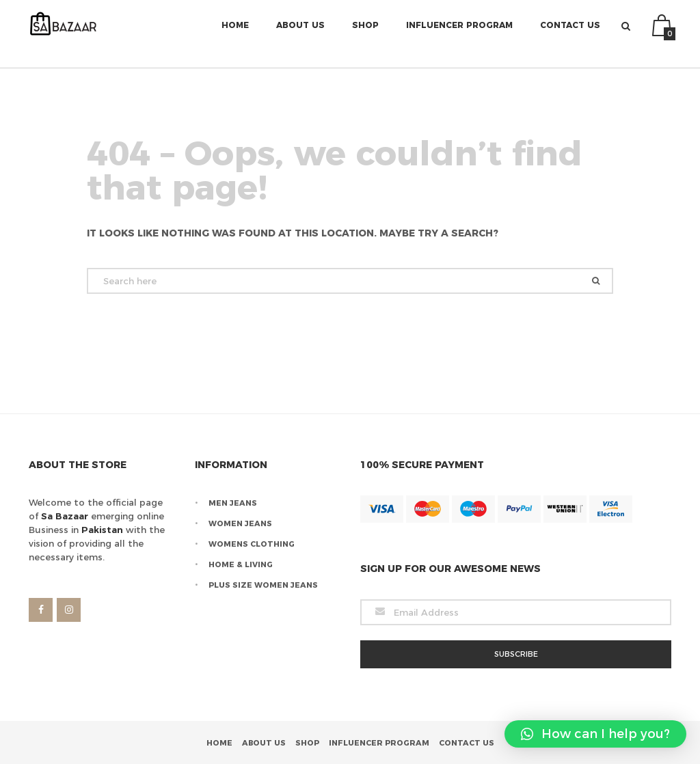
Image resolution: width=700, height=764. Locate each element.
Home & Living (241, 564)
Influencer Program (459, 34)
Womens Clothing (252, 544)
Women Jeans (240, 523)
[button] (595, 734)
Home (235, 34)
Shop (365, 34)
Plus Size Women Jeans (263, 585)
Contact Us (570, 34)
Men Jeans (233, 503)
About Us (300, 34)
